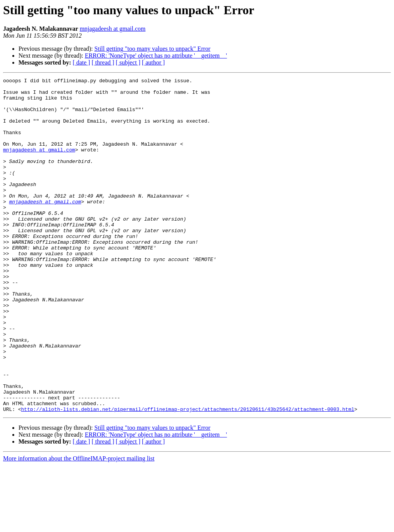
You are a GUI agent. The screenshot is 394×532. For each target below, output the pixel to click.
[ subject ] (128, 62)
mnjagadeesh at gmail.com (113, 29)
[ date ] (81, 62)
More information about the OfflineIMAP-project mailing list (79, 525)
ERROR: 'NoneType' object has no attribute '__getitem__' (156, 56)
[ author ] (154, 62)
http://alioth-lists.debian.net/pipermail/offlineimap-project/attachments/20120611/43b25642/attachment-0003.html (188, 476)
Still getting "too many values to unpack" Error (152, 49)
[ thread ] (103, 62)
